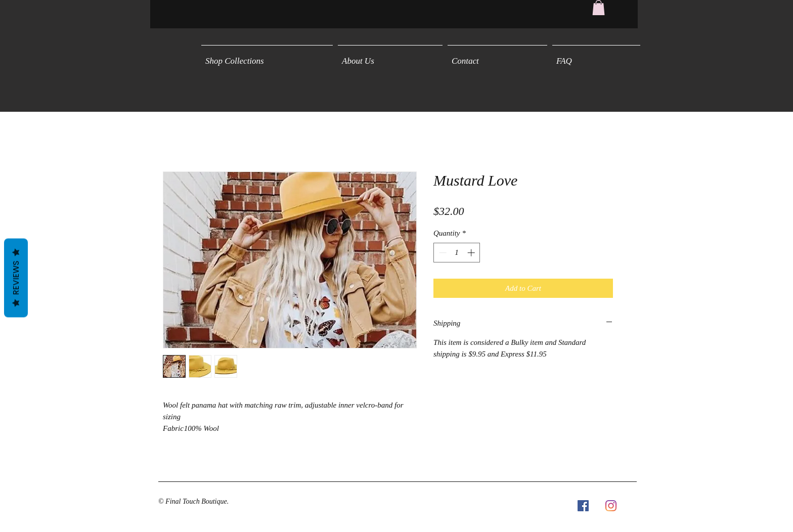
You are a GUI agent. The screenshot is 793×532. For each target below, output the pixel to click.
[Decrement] (442, 253)
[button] (599, 8)
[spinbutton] (457, 253)
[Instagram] (611, 506)
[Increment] (472, 253)
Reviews (16, 278)
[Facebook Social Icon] (583, 506)
